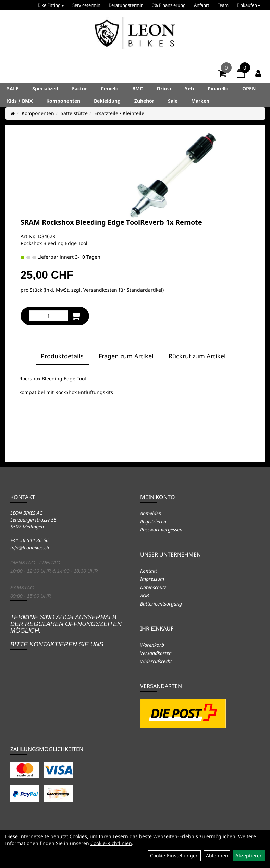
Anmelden (151, 513)
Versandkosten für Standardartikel (123, 290)
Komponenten (63, 101)
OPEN (249, 89)
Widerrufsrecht (156, 661)
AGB (144, 595)
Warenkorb (152, 645)
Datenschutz (153, 587)
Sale (173, 101)
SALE (13, 89)
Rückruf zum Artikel (197, 356)
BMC (138, 89)
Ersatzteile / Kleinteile (119, 113)
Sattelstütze (74, 113)
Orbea (164, 89)
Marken (200, 101)
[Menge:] (49, 316)
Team (223, 5)
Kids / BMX (20, 101)
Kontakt (149, 571)
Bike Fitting (51, 5)
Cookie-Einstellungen (174, 855)
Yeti (189, 89)
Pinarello (218, 89)
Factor (79, 89)
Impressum (152, 579)
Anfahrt (202, 5)
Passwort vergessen (161, 530)
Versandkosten (156, 653)
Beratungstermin (126, 5)
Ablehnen (217, 855)
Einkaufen (249, 5)
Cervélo (110, 89)
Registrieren (153, 521)
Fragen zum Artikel (126, 356)
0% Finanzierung (169, 5)
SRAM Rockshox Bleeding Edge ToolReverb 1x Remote (111, 222)
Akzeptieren (249, 855)
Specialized (45, 89)
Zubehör (144, 101)
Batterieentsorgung (161, 604)
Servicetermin (86, 5)
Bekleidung (107, 101)
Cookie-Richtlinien (111, 843)
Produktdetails (62, 356)
